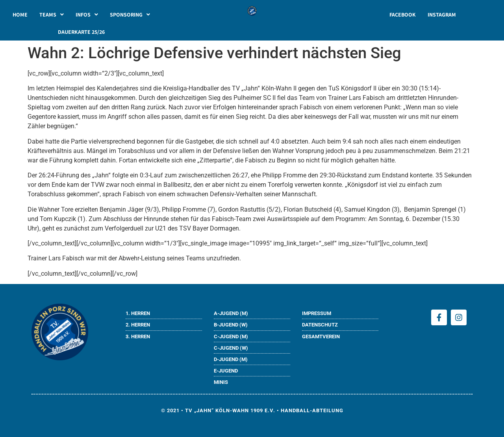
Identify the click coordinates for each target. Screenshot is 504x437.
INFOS (87, 15)
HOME (20, 15)
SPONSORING (130, 15)
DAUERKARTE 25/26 (81, 32)
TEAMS (52, 15)
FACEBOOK (403, 15)
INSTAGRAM (442, 15)
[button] (52, 15)
